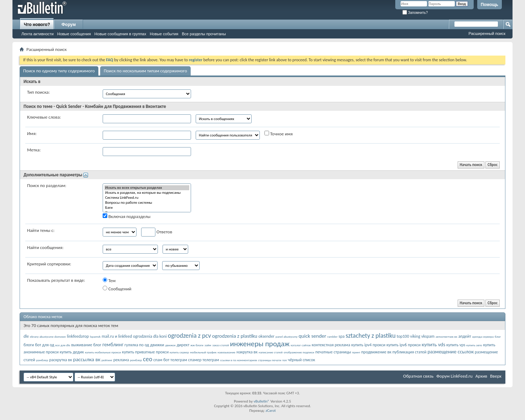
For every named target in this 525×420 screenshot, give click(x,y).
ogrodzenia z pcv (189, 336)
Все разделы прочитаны (204, 34)
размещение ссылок (451, 352)
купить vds (433, 344)
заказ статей (221, 345)
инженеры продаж (260, 344)
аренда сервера (483, 336)
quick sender (313, 336)
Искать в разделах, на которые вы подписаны (147, 193)
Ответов (157, 232)
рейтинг (107, 360)
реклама (121, 360)
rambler (332, 336)
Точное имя (279, 134)
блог (498, 336)
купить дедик (72, 352)
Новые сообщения (74, 34)
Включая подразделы (127, 216)
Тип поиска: (38, 92)
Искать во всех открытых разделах (147, 188)
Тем (109, 280)
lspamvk (95, 336)
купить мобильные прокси (103, 352)
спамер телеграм (204, 360)
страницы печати (270, 360)
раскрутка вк (61, 360)
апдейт (465, 336)
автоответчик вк (446, 336)
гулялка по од (137, 345)
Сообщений (117, 289)
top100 (403, 336)
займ (208, 345)
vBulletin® (261, 401)
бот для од (45, 345)
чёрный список (302, 360)
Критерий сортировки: (49, 264)
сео (148, 359)
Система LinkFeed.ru (147, 198)
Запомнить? (415, 13)
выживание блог (86, 345)
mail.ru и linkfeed (117, 336)
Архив (481, 376)
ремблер (136, 360)
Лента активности (37, 34)
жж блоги (197, 345)
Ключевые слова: (44, 117)
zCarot (271, 411)
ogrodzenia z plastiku (235, 336)
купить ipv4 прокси (368, 345)
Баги (147, 208)
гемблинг (113, 344)
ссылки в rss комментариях (239, 360)
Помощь (490, 5)
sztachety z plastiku (371, 336)
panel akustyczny (287, 336)
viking (415, 336)
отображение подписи (299, 352)
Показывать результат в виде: (56, 280)
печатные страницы (333, 352)
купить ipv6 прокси (403, 345)
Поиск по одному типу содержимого (59, 71)
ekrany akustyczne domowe (48, 336)
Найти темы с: (41, 230)
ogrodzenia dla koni (150, 336)
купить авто (474, 345)
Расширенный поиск (487, 33)
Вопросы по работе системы (147, 203)
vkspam (428, 336)
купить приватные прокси (145, 352)
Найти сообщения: (45, 247)
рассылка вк (87, 359)
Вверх (496, 376)
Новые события (164, 34)
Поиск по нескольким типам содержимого (145, 71)
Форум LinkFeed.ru (454, 376)
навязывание (226, 352)
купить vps (456, 345)
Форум (68, 25)
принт (356, 352)
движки (157, 345)
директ (183, 345)
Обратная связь (418, 376)
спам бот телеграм (170, 360)
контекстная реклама (331, 345)
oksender (266, 336)
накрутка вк (247, 352)
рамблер (42, 360)
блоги (29, 345)
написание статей (271, 352)
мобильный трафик (203, 352)
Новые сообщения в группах (120, 34)
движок (171, 345)
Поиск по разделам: (47, 185)
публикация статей (409, 352)
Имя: (32, 133)
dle (26, 336)
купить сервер (179, 352)
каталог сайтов (301, 345)
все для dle (63, 345)
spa (342, 336)
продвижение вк (376, 352)
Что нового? (37, 25)
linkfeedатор (78, 336)
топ (285, 360)
